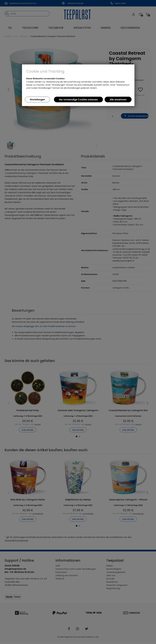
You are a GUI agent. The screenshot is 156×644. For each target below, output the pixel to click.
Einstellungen (37, 100)
